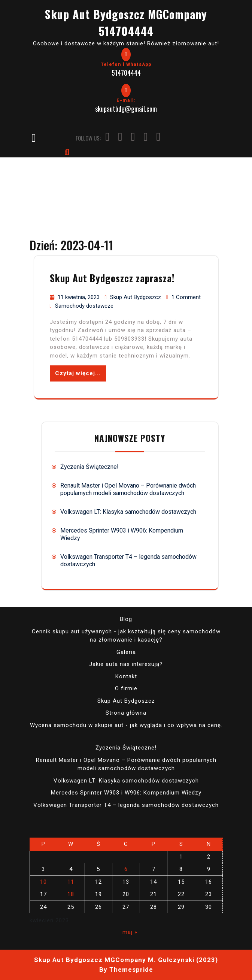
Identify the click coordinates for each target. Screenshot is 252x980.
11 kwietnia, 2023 (79, 297)
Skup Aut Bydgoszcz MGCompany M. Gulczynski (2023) (126, 960)
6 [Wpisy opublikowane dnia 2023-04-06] (126, 869)
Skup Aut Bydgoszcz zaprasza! (112, 278)
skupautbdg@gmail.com (126, 109)
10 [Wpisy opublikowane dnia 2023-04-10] (43, 882)
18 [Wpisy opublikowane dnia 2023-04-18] (71, 894)
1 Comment (186, 297)
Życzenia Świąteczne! (89, 467)
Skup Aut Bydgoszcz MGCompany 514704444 (126, 22)
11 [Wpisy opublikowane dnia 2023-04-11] (71, 882)
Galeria (126, 652)
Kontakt (126, 676)
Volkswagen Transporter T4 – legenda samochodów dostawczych (126, 805)
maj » (130, 932)
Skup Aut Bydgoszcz (136, 297)
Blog (126, 619)
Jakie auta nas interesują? (126, 664)
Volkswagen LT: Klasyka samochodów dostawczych (128, 512)
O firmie (126, 688)
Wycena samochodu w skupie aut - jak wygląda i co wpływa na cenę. (126, 725)
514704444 (126, 73)
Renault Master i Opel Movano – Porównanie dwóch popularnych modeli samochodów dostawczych (128, 489)
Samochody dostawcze (84, 306)
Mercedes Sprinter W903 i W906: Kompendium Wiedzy (126, 793)
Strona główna (126, 713)
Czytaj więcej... (78, 373)
